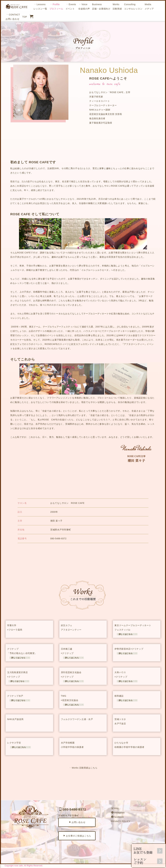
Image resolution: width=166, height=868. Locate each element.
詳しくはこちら (127, 634)
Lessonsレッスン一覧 (40, 7)
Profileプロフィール (56, 7)
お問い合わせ (77, 822)
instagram (118, 813)
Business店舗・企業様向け (101, 7)
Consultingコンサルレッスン (133, 7)
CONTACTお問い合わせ (13, 17)
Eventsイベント (71, 7)
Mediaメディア (149, 7)
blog (115, 808)
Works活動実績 (117, 7)
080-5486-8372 (72, 809)
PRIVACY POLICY (121, 821)
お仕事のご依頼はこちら (77, 836)
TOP (25, 17)
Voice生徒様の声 (84, 7)
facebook (118, 817)
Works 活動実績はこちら (83, 768)
